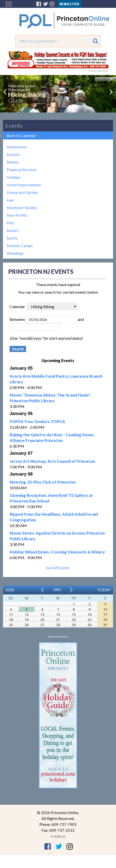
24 (105, 620)
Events (14, 126)
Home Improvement (24, 185)
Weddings (15, 253)
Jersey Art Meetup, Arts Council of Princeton (52, 461)
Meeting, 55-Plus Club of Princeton (43, 482)
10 (105, 609)
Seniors (13, 230)
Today (104, 590)
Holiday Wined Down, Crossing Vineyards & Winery (57, 552)
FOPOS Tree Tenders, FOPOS (37, 421)
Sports (12, 238)
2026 (10, 590)
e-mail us (58, 836)
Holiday (13, 177)
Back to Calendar (21, 135)
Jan (57, 589)
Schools (13, 154)
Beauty (13, 162)
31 (105, 625)
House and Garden (22, 192)
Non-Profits (17, 215)
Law (10, 200)
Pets (10, 223)
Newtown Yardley (22, 208)
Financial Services (22, 170)
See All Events (58, 568)
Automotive (17, 147)
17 (105, 614)
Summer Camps (20, 245)
